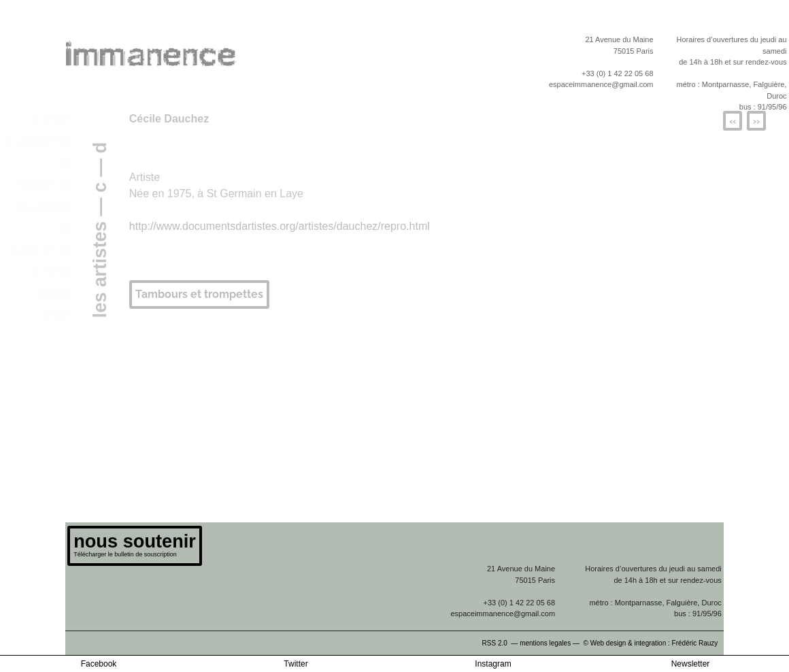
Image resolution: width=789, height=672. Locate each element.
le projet (51, 119)
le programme (37, 140)
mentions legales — (551, 643)
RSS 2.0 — (501, 643)
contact (53, 315)
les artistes (44, 206)
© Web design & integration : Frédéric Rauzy (654, 643)
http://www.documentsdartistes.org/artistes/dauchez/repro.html (280, 226)
